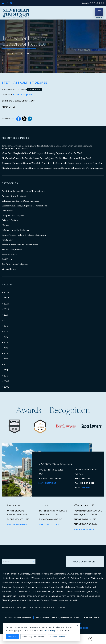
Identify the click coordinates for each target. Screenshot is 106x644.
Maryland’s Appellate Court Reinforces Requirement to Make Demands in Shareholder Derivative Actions (53, 168)
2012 (5, 365)
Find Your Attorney (19, 54)
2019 (5, 326)
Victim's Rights (9, 269)
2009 (5, 381)
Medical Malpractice (12, 250)
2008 (5, 387)
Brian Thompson (22, 95)
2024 (5, 304)
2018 (5, 331)
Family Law (7, 240)
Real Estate (7, 259)
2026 (5, 293)
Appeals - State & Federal (14, 196)
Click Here (86, 487)
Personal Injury (9, 255)
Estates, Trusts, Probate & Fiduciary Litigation (24, 235)
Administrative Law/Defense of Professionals (23, 191)
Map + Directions (47, 483)
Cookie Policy (49, 631)
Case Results (34, 90)
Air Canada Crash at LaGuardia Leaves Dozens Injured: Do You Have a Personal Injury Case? (46, 158)
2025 (5, 298)
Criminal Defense (10, 220)
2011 (5, 370)
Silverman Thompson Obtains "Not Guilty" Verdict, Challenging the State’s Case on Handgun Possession (52, 163)
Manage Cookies (57, 637)
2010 (5, 376)
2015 (5, 348)
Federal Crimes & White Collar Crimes (20, 245)
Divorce (5, 225)
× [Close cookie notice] (77, 626)
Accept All (12, 637)
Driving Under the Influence (15, 230)
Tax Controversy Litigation (15, 264)
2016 (5, 342)
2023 (5, 309)
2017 (5, 337)
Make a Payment (85, 562)
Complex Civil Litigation (13, 216)
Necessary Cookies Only (33, 637)
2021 (5, 315)
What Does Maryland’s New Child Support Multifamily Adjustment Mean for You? (42, 153)
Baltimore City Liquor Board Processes (20, 201)
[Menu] (99, 12)
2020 (5, 320)
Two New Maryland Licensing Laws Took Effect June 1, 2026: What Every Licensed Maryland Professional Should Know (47, 147)
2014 (5, 354)
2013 (5, 359)
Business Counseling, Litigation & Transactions (24, 206)
